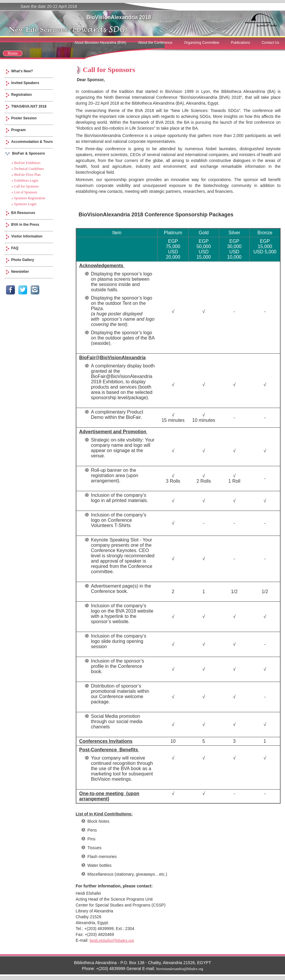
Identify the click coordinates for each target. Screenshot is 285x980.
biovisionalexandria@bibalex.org (180, 969)
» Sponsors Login (24, 204)
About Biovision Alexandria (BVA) (100, 43)
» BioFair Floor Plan (26, 175)
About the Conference (155, 43)
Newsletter (20, 272)
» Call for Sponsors (25, 186)
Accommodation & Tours (32, 142)
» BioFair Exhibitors (26, 163)
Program (18, 130)
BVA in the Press (25, 225)
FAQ (15, 248)
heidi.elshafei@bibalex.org (112, 940)
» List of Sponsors (24, 192)
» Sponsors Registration (28, 198)
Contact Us (270, 43)
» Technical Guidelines (28, 169)
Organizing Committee (202, 43)
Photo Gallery (23, 260)
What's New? (22, 71)
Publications (240, 43)
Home (13, 53)
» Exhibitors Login (25, 180)
